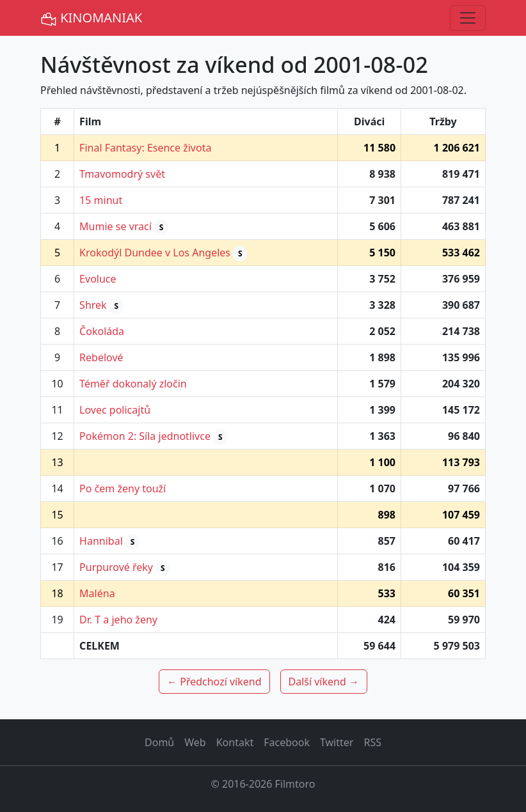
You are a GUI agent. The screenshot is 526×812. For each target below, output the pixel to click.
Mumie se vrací (116, 226)
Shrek (93, 305)
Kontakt (235, 742)
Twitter (337, 742)
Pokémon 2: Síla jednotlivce (145, 436)
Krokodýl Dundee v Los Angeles (155, 253)
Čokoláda (102, 331)
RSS (372, 742)
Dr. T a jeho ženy (118, 620)
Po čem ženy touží (123, 488)
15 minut (101, 200)
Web (195, 742)
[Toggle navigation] (468, 18)
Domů (159, 742)
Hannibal (101, 541)
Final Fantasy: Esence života (145, 148)
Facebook (287, 742)
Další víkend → (324, 682)
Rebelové (101, 357)
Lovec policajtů (115, 410)
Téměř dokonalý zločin (133, 384)
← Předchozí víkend (214, 682)
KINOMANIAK (91, 18)
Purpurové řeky (116, 567)
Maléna (97, 593)
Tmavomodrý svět (122, 174)
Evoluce (98, 279)
